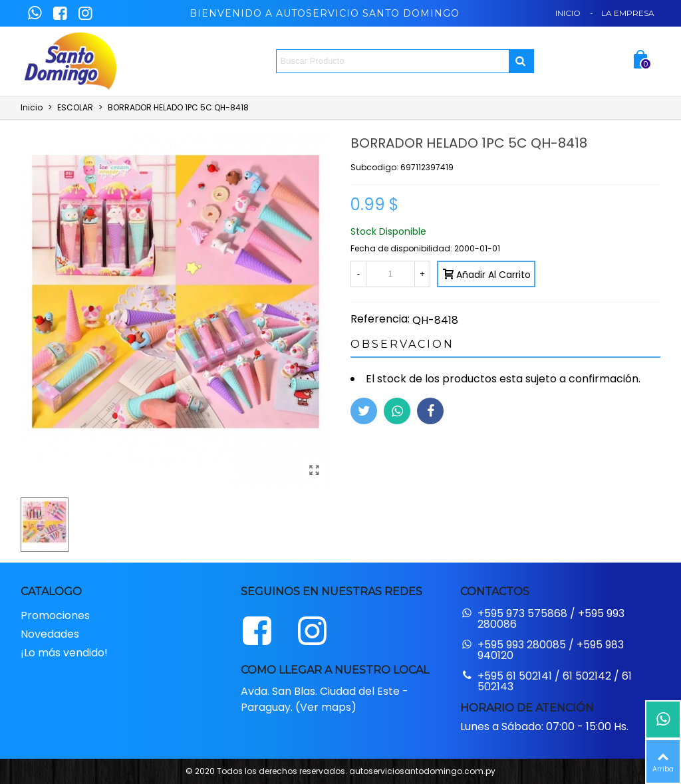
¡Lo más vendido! (64, 653)
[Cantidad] (390, 274)
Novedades (50, 634)
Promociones (55, 615)
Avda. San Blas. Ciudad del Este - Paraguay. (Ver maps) (325, 699)
